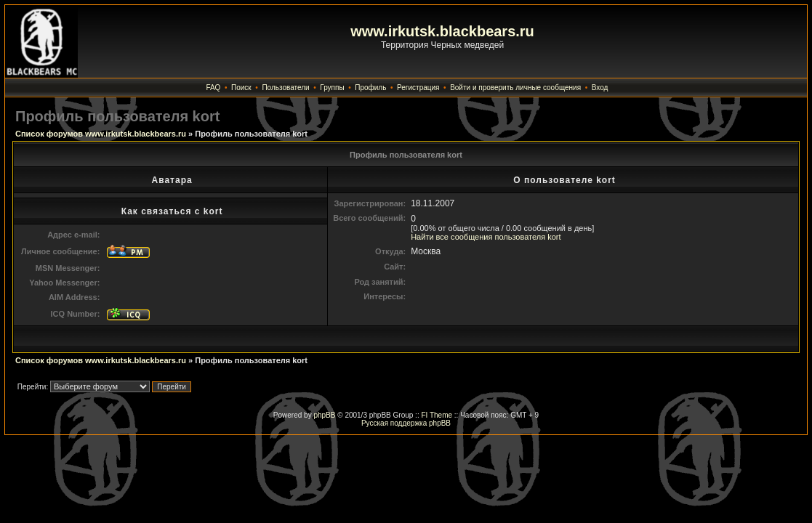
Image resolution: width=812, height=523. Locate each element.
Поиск (241, 88)
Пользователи (285, 88)
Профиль (370, 88)
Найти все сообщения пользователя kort (486, 237)
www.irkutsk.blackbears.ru (442, 31)
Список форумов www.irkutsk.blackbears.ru (101, 134)
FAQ (213, 88)
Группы (332, 88)
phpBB (324, 415)
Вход (600, 88)
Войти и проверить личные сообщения (515, 88)
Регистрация (418, 88)
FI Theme (437, 415)
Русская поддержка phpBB (406, 423)
